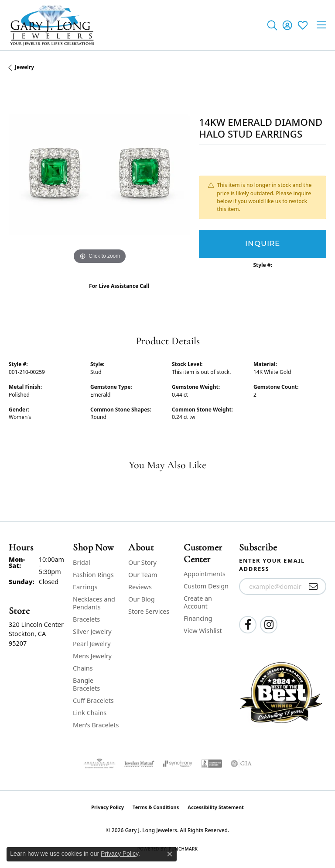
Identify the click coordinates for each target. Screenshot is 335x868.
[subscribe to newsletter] (313, 587)
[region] (99, 176)
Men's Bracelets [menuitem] (96, 725)
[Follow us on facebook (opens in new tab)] (248, 625)
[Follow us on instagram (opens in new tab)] (269, 625)
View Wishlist (203, 631)
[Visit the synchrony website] (178, 764)
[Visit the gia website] (241, 764)
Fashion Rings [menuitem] (93, 575)
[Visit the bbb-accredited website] (212, 764)
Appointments (205, 574)
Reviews (140, 587)
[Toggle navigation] (321, 25)
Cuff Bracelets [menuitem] (93, 700)
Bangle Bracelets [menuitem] (86, 684)
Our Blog (141, 599)
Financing (198, 618)
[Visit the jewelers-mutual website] (139, 764)
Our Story (142, 562)
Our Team (143, 575)
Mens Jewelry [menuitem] (92, 656)
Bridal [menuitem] (82, 562)
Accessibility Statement (216, 807)
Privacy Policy (108, 807)
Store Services (149, 611)
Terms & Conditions (156, 807)
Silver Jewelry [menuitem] (92, 631)
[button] (272, 25)
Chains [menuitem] (83, 668)
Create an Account (198, 602)
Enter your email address (272, 565)
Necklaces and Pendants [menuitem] (94, 603)
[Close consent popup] (170, 854)
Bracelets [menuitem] (86, 619)
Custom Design (206, 586)
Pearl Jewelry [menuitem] (92, 644)
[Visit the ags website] (99, 764)
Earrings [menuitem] (85, 587)
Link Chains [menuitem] (90, 713)
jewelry (24, 67)
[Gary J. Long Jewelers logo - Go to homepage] (52, 25)
